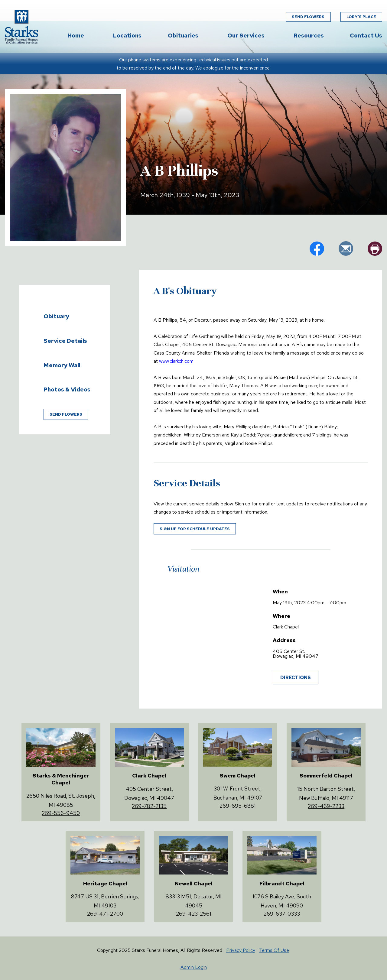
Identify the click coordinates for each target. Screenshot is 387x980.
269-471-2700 (105, 914)
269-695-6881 (238, 806)
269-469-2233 (326, 806)
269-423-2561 (194, 914)
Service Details (65, 341)
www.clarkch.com (176, 361)
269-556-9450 (61, 813)
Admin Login (194, 967)
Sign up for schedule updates (195, 529)
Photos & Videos (67, 389)
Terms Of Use (274, 950)
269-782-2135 (149, 806)
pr (375, 248)
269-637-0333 (282, 914)
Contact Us (366, 35)
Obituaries (183, 35)
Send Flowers (308, 17)
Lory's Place (361, 17)
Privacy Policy (241, 950)
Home (76, 35)
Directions (296, 678)
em (346, 248)
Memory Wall (62, 365)
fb (317, 248)
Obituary (56, 316)
